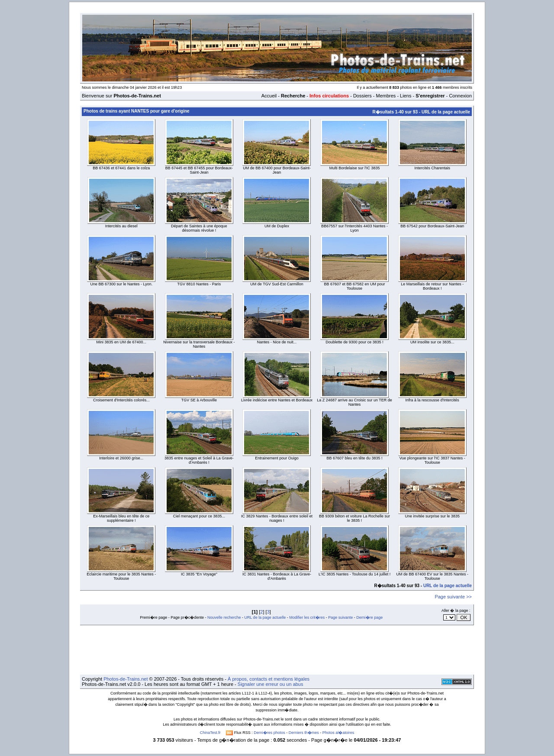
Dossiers (362, 96)
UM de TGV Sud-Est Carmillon (277, 284)
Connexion (460, 96)
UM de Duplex (277, 226)
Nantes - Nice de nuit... (277, 342)
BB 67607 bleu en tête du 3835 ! (355, 458)
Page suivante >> (453, 597)
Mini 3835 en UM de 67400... (122, 342)
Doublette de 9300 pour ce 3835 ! (354, 342)
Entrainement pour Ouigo (277, 458)
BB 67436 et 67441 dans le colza (121, 168)
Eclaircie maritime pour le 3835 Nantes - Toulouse (121, 576)
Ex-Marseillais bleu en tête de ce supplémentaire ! (121, 518)
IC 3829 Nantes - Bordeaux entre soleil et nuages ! (277, 518)
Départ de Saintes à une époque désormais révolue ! (199, 228)
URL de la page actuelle (446, 112)
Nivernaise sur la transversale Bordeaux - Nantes (199, 344)
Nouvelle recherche (224, 617)
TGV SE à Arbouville (199, 400)
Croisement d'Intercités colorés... (121, 400)
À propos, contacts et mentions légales (269, 679)
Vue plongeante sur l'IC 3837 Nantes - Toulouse (432, 460)
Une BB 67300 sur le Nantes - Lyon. (121, 284)
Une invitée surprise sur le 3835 (432, 516)
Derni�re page (369, 617)
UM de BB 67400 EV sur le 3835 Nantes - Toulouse (432, 576)
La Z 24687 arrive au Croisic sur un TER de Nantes (354, 402)
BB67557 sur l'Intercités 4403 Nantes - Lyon (354, 228)
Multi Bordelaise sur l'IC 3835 (355, 168)
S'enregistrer (430, 96)
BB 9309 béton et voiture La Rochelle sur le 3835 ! (354, 518)
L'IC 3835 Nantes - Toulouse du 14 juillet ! (354, 574)
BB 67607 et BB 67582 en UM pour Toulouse (355, 286)
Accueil (269, 96)
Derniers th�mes (304, 733)
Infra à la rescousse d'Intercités (432, 400)
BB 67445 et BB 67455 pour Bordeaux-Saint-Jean (199, 170)
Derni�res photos (269, 733)
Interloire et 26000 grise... (121, 458)
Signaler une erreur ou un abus (271, 684)
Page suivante (340, 617)
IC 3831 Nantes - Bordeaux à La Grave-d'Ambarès (277, 576)
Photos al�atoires (338, 733)
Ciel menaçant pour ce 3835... (199, 516)
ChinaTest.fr (210, 733)
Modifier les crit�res (307, 617)
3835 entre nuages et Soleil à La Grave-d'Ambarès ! (199, 460)
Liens (406, 96)
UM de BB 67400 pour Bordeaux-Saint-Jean (277, 170)
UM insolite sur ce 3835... (432, 342)
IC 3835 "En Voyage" (199, 574)
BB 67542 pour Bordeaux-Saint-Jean (432, 226)
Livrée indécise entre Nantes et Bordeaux (277, 400)
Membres (386, 96)
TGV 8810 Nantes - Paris (199, 284)
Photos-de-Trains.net (126, 679)
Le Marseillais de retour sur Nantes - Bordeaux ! (432, 286)
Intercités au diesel (121, 226)
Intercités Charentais (432, 168)
